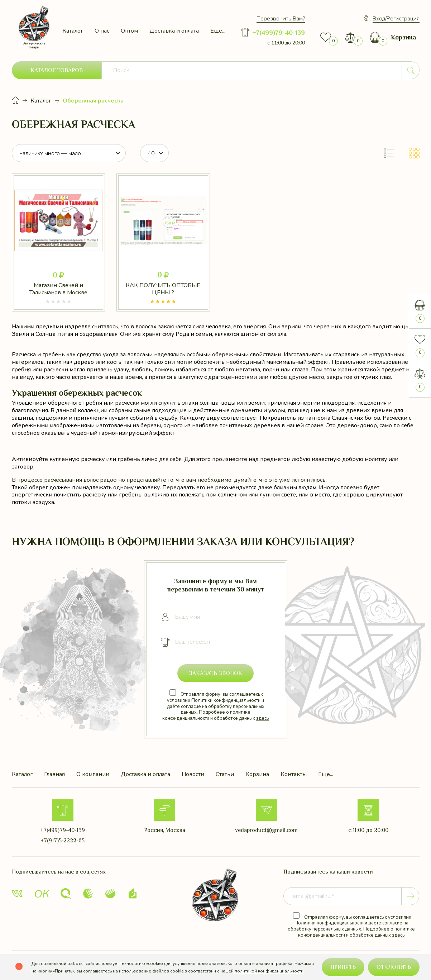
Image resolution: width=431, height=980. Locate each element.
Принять (343, 967)
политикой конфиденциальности (269, 971)
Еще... (218, 31)
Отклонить (394, 967)
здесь (262, 718)
